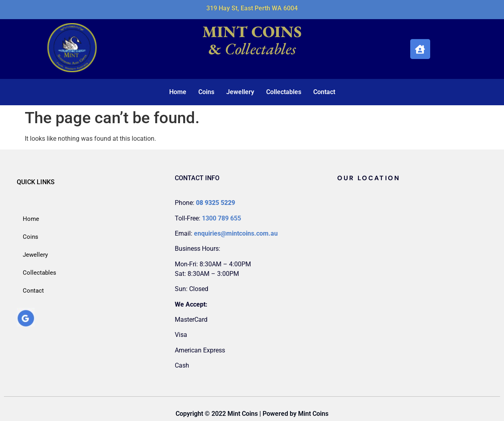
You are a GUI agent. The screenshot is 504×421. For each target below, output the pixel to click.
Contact (324, 92)
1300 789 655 (221, 218)
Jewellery (240, 92)
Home (178, 92)
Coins (206, 92)
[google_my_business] (26, 324)
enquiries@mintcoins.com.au (236, 233)
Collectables (284, 92)
